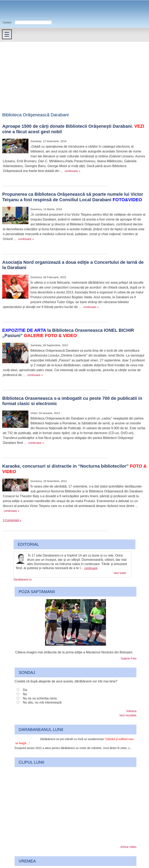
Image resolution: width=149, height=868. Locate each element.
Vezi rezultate (128, 715)
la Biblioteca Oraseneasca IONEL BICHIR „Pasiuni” (68, 333)
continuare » (72, 171)
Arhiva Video (128, 847)
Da (25, 690)
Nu (25, 694)
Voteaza (131, 711)
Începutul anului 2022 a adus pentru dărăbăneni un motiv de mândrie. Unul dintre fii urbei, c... (73, 748)
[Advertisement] (74, 72)
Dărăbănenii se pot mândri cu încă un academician (74, 741)
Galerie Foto (129, 658)
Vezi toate (120, 573)
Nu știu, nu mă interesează (42, 702)
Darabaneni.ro (22, 10)
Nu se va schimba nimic (40, 698)
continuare (91, 568)
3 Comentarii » (12, 520)
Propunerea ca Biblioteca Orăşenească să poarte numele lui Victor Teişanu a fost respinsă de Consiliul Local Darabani (73, 197)
